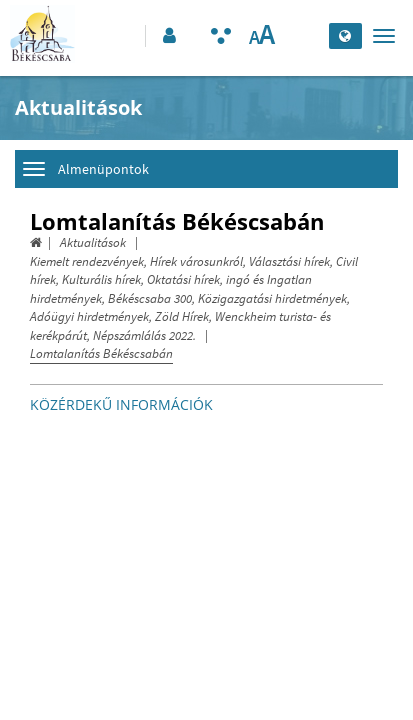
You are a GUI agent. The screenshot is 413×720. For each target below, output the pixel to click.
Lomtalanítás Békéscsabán (101, 353)
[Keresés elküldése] (308, 36)
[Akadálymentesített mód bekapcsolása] (221, 36)
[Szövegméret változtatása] (261, 36)
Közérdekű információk (121, 404)
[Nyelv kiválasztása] (345, 36)
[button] (168, 36)
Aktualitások (93, 242)
